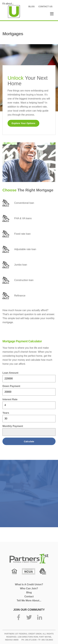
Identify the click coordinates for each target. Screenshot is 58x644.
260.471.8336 (31, 640)
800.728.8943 (47, 640)
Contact (29, 596)
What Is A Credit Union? (29, 584)
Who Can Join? (29, 588)
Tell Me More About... (29, 601)
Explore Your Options (23, 123)
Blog (32, 6)
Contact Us (45, 6)
